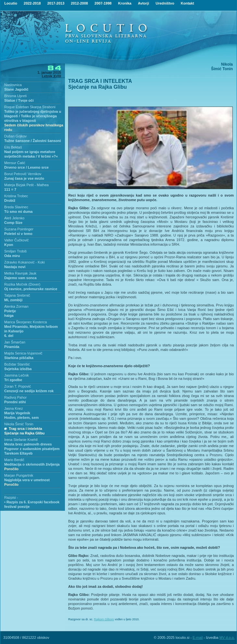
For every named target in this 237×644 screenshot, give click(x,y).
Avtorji (143, 3)
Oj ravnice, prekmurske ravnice (31, 289)
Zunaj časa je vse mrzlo (24, 178)
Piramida (12, 347)
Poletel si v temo (18, 234)
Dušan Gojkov (15, 136)
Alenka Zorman (16, 306)
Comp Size (13, 223)
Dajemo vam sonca (20, 278)
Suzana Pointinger (19, 229)
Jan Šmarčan (15, 342)
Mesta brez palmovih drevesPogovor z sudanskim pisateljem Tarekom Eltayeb (32, 449)
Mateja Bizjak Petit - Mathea (26, 185)
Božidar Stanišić (17, 364)
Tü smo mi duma (18, 212)
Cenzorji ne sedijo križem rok (29, 391)
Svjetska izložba (18, 369)
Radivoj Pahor (15, 397)
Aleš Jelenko (14, 218)
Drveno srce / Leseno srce (26, 167)
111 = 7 (10, 189)
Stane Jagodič (16, 89)
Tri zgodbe (13, 380)
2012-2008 (79, 3)
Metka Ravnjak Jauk (20, 273)
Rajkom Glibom (104, 619)
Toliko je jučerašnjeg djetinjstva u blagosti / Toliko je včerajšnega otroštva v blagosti (34, 121)
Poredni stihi (15, 402)
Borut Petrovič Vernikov (23, 174)
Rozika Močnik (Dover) (22, 284)
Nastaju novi (15, 267)
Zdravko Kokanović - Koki (25, 262)
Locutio (11, 3)
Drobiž (10, 200)
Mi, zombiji (13, 300)
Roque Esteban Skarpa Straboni (30, 107)
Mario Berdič (14, 460)
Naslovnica (13, 85)
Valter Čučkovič (17, 240)
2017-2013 (56, 3)
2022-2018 (32, 3)
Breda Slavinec (16, 207)
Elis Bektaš (13, 147)
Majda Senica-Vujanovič (23, 353)
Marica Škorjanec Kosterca (25, 322)
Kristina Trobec (16, 196)
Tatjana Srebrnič (17, 295)
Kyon (9, 245)
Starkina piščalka (19, 358)
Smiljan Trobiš (15, 251)
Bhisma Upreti (15, 96)
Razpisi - (11, 497)
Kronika (125, 3)
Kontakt (187, 3)
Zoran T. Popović (18, 386)
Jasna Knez (13, 408)
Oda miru (12, 256)
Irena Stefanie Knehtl (21, 440)
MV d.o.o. (227, 638)
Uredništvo (165, 3)
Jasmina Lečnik (17, 375)
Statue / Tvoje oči (19, 100)
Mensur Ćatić (15, 163)
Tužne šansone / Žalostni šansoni (33, 141)
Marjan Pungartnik (19, 475)
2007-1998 (103, 3)
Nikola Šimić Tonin (19, 424)
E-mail (198, 638)
